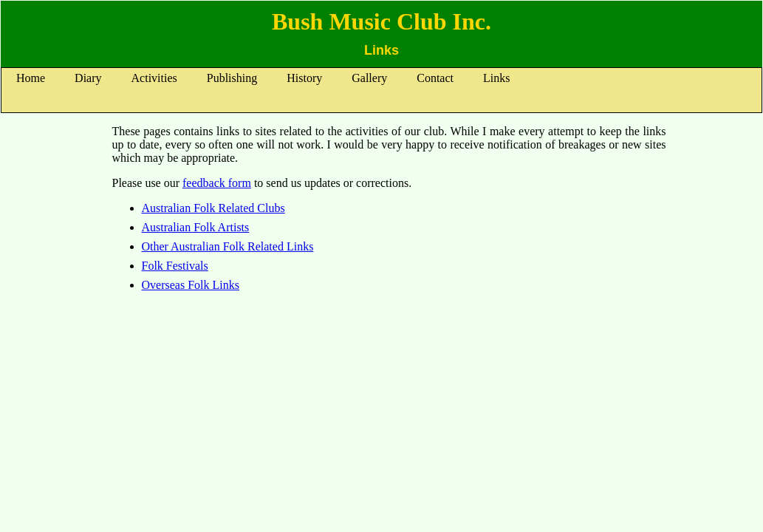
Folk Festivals (175, 266)
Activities (154, 78)
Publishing (232, 78)
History (304, 78)
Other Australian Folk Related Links (228, 246)
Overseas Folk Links (191, 285)
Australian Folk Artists (196, 227)
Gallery (369, 78)
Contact (435, 78)
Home (31, 78)
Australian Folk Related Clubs (213, 208)
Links (496, 78)
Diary (88, 78)
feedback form (217, 183)
